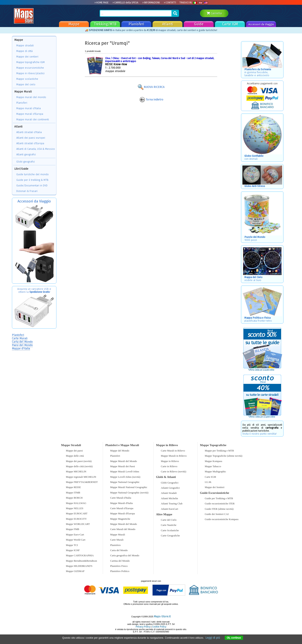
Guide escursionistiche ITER (220, 503)
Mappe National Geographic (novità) (129, 493)
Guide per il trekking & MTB (32, 180)
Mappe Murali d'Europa (123, 513)
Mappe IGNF (73, 550)
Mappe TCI (72, 545)
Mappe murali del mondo (31, 97)
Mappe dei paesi (74, 451)
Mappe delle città (75, 456)
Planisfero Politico (120, 571)
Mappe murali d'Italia (29, 108)
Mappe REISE (73, 487)
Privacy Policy (143, 627)
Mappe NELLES (75, 508)
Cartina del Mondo (120, 561)
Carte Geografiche (170, 536)
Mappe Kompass (214, 461)
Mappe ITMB (73, 493)
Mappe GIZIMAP (75, 571)
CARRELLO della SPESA (125, 3)
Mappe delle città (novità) (79, 466)
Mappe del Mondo (120, 451)
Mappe (74, 24)
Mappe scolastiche (27, 79)
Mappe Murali (118, 535)
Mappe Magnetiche (120, 519)
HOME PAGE (102, 3)
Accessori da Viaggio (261, 24)
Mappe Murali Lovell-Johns (125, 471)
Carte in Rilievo (169, 466)
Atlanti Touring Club (172, 503)
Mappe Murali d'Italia (122, 503)
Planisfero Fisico (119, 566)
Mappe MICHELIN (76, 471)
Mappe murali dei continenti (33, 119)
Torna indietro (151, 100)
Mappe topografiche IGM (30, 62)
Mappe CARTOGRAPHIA (80, 555)
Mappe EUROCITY (76, 519)
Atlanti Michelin (169, 498)
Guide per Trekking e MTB (219, 498)
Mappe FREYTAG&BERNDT (82, 482)
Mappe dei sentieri (27, 57)
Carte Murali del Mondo (123, 529)
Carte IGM (230, 24)
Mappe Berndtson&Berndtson (81, 561)
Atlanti (168, 24)
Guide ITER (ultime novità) (219, 509)
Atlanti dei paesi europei (31, 138)
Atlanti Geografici (170, 488)
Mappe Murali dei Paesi (123, 466)
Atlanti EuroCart (170, 509)
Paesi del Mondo (22, 345)
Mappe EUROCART (77, 513)
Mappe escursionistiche (30, 68)
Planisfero (116, 545)
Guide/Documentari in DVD (32, 185)
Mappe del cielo (26, 84)
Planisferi (136, 24)
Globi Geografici (170, 483)
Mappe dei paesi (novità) (79, 461)
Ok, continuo (234, 638)
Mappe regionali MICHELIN (81, 477)
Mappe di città (24, 51)
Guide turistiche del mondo (32, 174)
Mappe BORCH (74, 498)
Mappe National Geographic (125, 482)
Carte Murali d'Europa (122, 508)
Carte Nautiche (169, 525)
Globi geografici (26, 162)
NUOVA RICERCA (151, 87)
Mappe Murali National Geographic (129, 487)
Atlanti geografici (26, 154)
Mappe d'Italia (21, 349)
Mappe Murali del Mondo (124, 461)
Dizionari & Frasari (27, 191)
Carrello (214, 13)
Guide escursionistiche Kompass (222, 519)
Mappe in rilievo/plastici (30, 73)
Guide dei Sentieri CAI (217, 514)
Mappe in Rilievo (170, 461)
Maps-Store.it (162, 616)
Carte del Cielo (169, 520)
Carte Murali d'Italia (121, 498)
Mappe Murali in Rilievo (174, 456)
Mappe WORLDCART (78, 524)
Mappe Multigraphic (215, 471)
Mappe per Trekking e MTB (219, 451)
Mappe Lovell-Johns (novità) (125, 477)
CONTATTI (170, 3)
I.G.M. (208, 482)
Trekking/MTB (105, 24)
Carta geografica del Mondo (125, 555)
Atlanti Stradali (169, 493)
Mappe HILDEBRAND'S (79, 566)
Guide (199, 24)
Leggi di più (213, 638)
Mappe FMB (73, 529)
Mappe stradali (25, 45)
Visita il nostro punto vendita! (259, 434)
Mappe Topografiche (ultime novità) (224, 456)
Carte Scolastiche (170, 530)
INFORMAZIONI (151, 3)
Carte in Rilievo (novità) (174, 471)
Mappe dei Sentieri (215, 487)
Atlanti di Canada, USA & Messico (36, 149)
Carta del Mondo (22, 342)
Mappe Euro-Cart (75, 535)
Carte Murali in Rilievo (173, 451)
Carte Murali (20, 338)
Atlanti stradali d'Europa (30, 143)
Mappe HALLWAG (76, 503)
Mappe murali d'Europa (30, 114)
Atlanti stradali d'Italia (29, 132)
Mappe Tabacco (213, 466)
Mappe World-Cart (76, 540)
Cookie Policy (159, 627)
